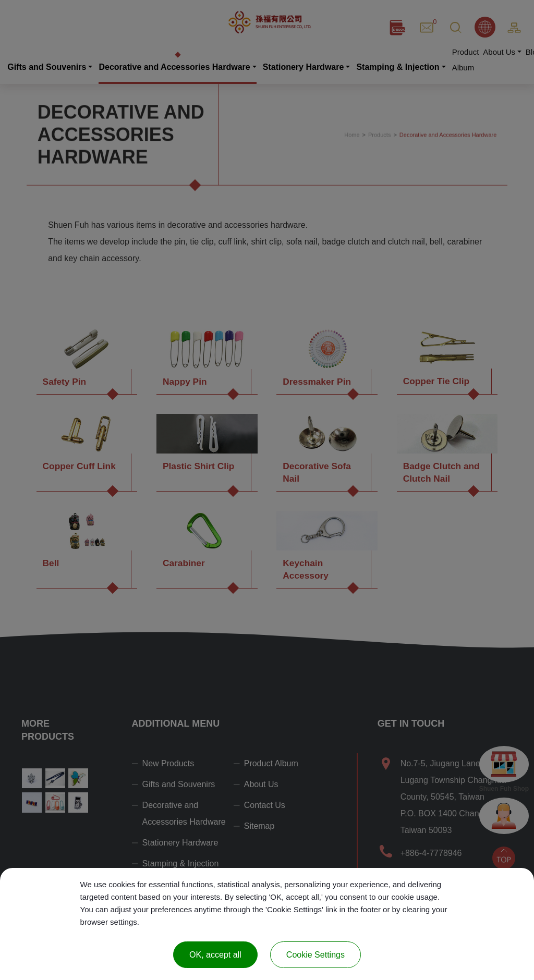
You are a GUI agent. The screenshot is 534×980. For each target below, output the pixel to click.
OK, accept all (215, 955)
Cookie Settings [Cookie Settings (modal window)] (315, 955)
